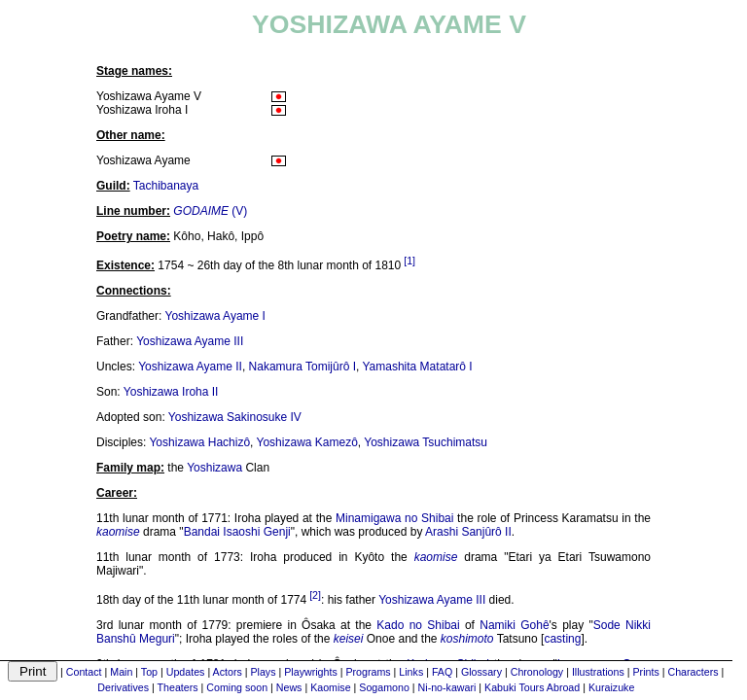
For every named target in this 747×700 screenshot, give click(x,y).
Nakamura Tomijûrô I (302, 367)
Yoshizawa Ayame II (190, 367)
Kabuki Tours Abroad (532, 687)
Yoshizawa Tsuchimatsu (426, 442)
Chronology (537, 672)
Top (149, 672)
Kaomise (330, 687)
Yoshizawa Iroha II (171, 392)
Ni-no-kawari (447, 687)
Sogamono (384, 687)
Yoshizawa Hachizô (199, 442)
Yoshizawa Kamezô (307, 442)
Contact (84, 672)
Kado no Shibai (418, 625)
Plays (263, 672)
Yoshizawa (214, 468)
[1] (409, 261)
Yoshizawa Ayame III (190, 341)
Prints (646, 672)
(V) (210, 211)
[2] (315, 595)
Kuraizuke (611, 687)
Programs (368, 672)
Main (121, 672)
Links (411, 672)
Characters (693, 672)
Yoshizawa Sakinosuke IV (235, 417)
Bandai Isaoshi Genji (237, 532)
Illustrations (598, 672)
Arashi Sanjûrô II (468, 532)
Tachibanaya (166, 186)
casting (562, 639)
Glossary (481, 672)
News (289, 687)
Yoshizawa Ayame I (215, 316)
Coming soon (237, 687)
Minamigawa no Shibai (394, 518)
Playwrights (310, 672)
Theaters (178, 687)
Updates (186, 672)
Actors (228, 672)
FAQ (442, 672)
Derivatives (123, 687)
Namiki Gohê (514, 625)
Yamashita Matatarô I (417, 367)
